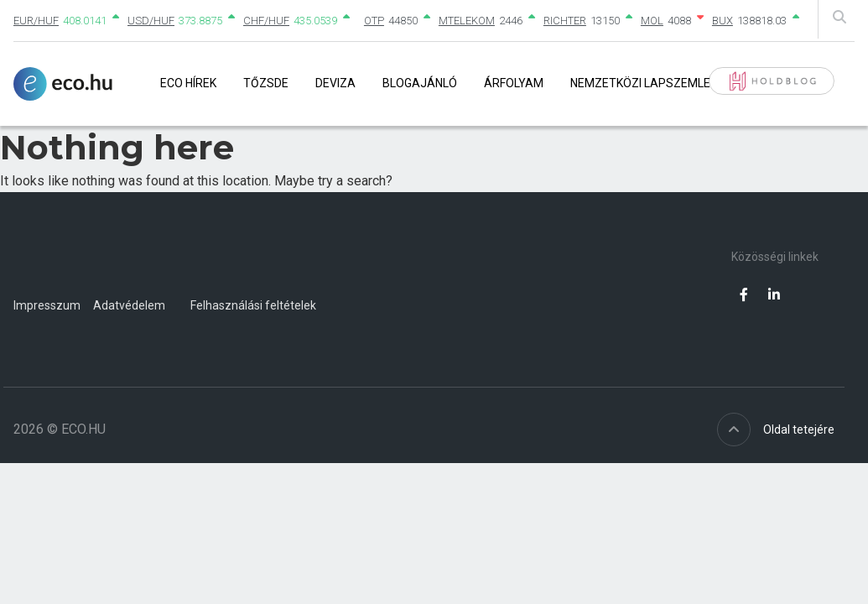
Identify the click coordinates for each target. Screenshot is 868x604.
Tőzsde (266, 83)
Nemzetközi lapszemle (640, 83)
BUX (722, 21)
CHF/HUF (266, 21)
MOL (652, 21)
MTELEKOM (467, 21)
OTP (374, 21)
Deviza (335, 83)
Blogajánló (420, 83)
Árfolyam (514, 83)
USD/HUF (151, 21)
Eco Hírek (188, 83)
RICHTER (565, 21)
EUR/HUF (36, 21)
